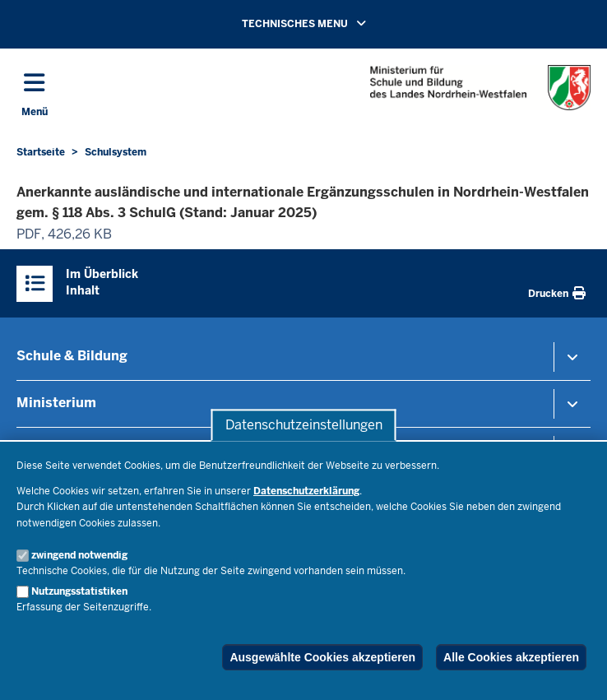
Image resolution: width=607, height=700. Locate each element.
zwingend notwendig (79, 555)
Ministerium (56, 403)
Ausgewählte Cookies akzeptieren (322, 657)
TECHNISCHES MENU (327, 23)
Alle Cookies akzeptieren (511, 657)
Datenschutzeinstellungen (304, 425)
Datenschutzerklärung (306, 491)
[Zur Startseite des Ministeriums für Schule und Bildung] (480, 88)
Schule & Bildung (72, 356)
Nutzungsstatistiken (79, 591)
